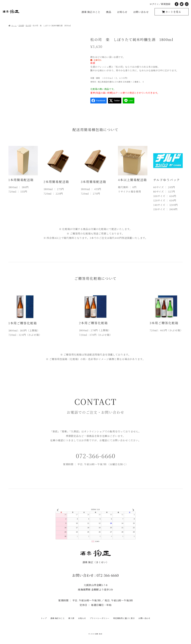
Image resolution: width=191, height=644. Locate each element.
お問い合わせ (141, 12)
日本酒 (21, 26)
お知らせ (122, 12)
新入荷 (71, 618)
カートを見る (173, 12)
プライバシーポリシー (100, 618)
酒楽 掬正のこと (91, 12)
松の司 (28, 26)
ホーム (14, 26)
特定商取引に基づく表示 (124, 618)
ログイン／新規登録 (160, 4)
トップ (44, 618)
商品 (109, 12)
